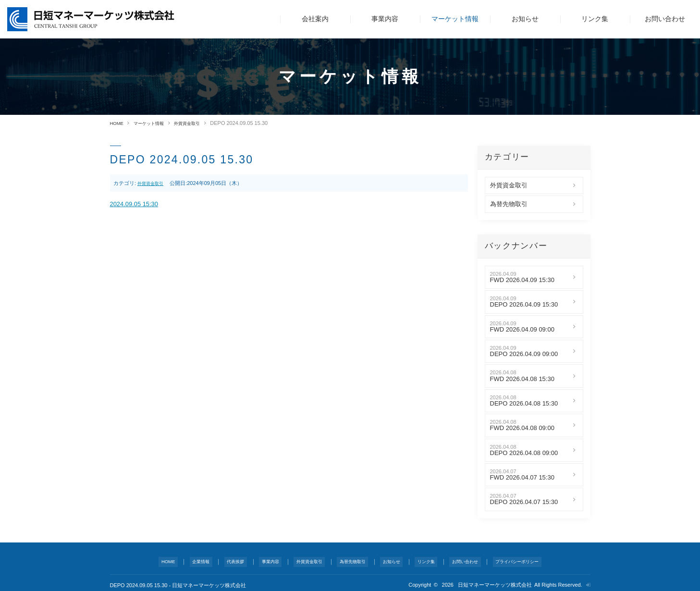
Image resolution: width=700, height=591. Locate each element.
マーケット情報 (455, 19)
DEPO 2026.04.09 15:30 (524, 305)
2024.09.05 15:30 (138, 205)
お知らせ (525, 19)
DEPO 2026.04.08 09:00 (524, 453)
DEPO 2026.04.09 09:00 (524, 354)
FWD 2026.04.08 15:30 (522, 379)
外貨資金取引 (199, 123)
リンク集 (595, 19)
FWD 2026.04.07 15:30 (522, 478)
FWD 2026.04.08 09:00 (522, 428)
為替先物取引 (509, 204)
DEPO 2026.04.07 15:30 (524, 502)
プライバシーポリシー (513, 559)
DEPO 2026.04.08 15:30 (524, 404)
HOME (118, 123)
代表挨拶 (233, 559)
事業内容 (385, 19)
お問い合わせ (665, 19)
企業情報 (200, 559)
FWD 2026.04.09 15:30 (522, 280)
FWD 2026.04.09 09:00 (522, 329)
